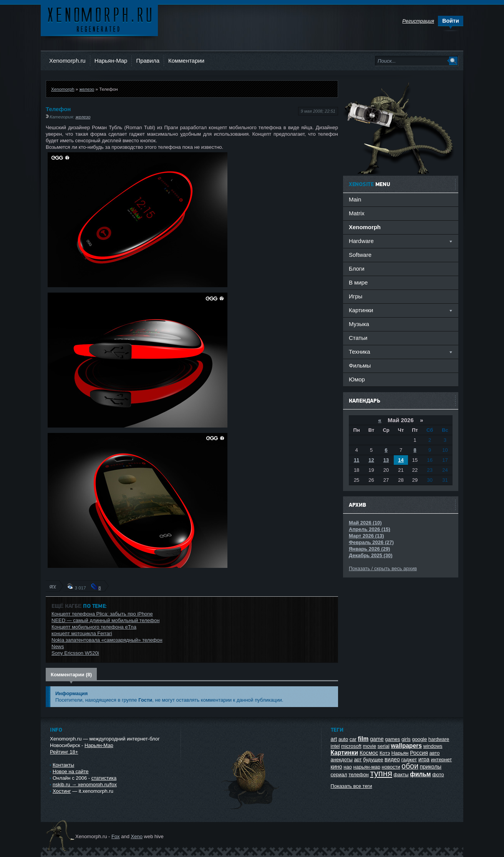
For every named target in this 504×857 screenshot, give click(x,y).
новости (391, 767)
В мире (358, 282)
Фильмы (360, 365)
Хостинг (62, 791)
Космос (369, 753)
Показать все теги (351, 786)
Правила (148, 61)
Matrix (357, 213)
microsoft (351, 746)
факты (401, 775)
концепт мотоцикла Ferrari (82, 633)
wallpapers (406, 746)
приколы (431, 767)
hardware (439, 739)
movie (369, 746)
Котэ (385, 753)
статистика (104, 778)
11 (356, 460)
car (353, 739)
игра (424, 759)
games (392, 739)
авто (435, 753)
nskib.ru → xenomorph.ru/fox (85, 785)
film (363, 739)
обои (410, 766)
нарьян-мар (367, 767)
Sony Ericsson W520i (75, 653)
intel (335, 746)
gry (53, 586)
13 (386, 460)
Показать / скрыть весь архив (383, 568)
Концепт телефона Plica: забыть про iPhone (102, 614)
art (334, 739)
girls (406, 739)
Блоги (357, 269)
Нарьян (400, 753)
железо (87, 89)
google (419, 739)
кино (337, 767)
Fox (116, 836)
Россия (419, 753)
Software (360, 255)
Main (355, 199)
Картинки (345, 753)
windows (433, 746)
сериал (339, 775)
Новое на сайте (71, 771)
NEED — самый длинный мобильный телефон (105, 620)
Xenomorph (63, 89)
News (58, 646)
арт (358, 760)
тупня (381, 773)
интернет (442, 760)
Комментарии (186, 61)
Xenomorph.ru (67, 61)
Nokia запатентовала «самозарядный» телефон (107, 640)
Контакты (63, 765)
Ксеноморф (99, 19)
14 (401, 460)
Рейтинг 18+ (64, 752)
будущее (373, 760)
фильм (420, 774)
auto (343, 739)
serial (384, 746)
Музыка (359, 324)
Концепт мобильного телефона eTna (94, 627)
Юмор (357, 379)
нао (348, 767)
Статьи (358, 338)
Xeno (137, 836)
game (377, 739)
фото (438, 775)
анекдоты (342, 760)
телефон (359, 775)
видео (392, 759)
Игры (356, 296)
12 (371, 460)
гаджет (409, 760)
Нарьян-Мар (111, 61)
